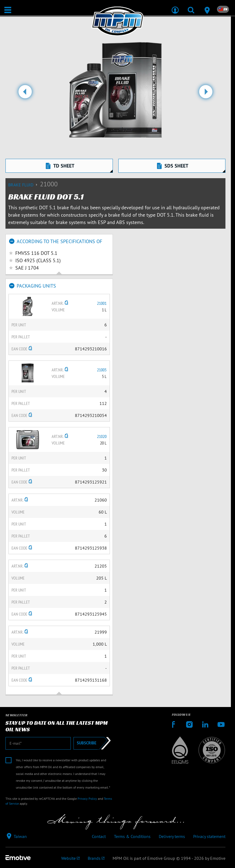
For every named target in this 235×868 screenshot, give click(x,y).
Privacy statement (209, 836)
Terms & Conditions (132, 836)
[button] (25, 94)
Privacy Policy (87, 799)
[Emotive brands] (96, 858)
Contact (99, 836)
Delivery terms (172, 836)
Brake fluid (24, 185)
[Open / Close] (8, 10)
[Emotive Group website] (70, 858)
